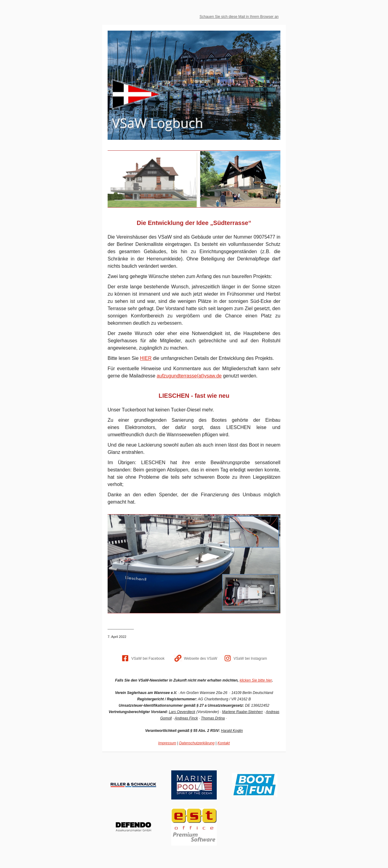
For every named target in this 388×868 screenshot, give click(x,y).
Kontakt (224, 743)
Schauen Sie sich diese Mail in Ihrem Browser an (239, 17)
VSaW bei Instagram (250, 659)
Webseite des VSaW (201, 659)
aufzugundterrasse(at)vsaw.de (189, 376)
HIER (146, 358)
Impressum (167, 743)
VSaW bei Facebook (148, 659)
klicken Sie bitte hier (256, 680)
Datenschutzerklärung (197, 743)
